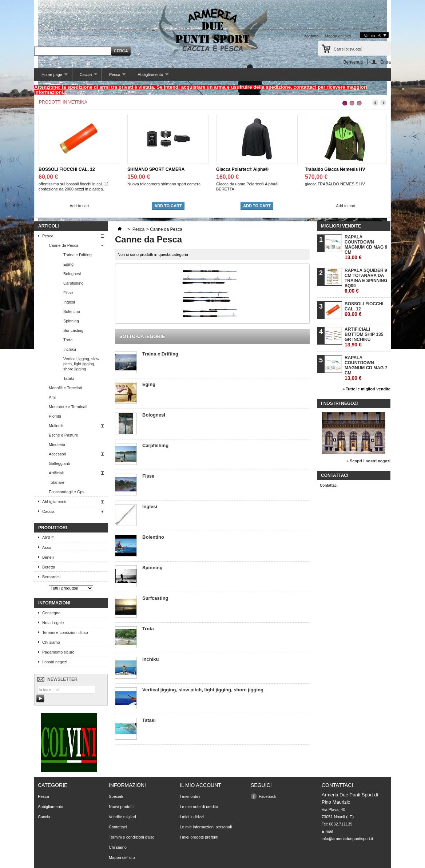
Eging (68, 264)
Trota (68, 340)
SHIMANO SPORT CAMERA (156, 169)
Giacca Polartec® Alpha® (242, 169)
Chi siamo (51, 642)
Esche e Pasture (63, 435)
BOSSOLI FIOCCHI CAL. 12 (67, 169)
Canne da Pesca (63, 245)
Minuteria (57, 445)
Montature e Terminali (68, 407)
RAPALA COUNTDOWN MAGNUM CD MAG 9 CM (366, 247)
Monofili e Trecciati (65, 388)
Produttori (53, 528)
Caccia (85, 77)
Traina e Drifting (78, 255)
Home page (51, 77)
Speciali (116, 796)
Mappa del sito (338, 36)
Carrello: (348, 49)
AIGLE (48, 538)
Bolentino (72, 312)
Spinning (71, 321)
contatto (312, 36)
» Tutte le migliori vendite (366, 389)
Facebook (267, 796)
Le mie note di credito (199, 807)
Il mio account (200, 785)
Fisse (68, 293)
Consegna (51, 613)
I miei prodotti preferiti (199, 837)
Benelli (48, 557)
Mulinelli (56, 426)
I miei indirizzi (192, 817)
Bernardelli (52, 577)
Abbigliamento (149, 77)
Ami (52, 397)
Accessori (57, 454)
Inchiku (70, 349)
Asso (47, 547)
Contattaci (329, 485)
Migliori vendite (341, 226)
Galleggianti (59, 463)
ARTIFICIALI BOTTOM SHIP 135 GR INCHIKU (364, 337)
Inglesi (69, 302)
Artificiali (56, 473)
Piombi (55, 416)
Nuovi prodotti (121, 807)
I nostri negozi (55, 662)
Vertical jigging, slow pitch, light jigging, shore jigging (81, 364)
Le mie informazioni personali (206, 827)
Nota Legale (53, 623)
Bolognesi (72, 274)
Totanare (57, 482)
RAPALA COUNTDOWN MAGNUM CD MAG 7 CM (366, 368)
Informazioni (54, 603)
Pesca (114, 77)
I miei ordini (190, 796)
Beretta (49, 567)
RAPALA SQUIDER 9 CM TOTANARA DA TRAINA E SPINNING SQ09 (366, 281)
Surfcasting (73, 330)
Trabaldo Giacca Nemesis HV (335, 169)
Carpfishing (74, 283)
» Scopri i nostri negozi (368, 461)
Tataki (69, 378)
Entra (386, 62)
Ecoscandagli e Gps (67, 492)
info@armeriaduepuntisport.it (347, 839)
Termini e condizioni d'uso (65, 632)
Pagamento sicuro (58, 652)
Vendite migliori (122, 817)
